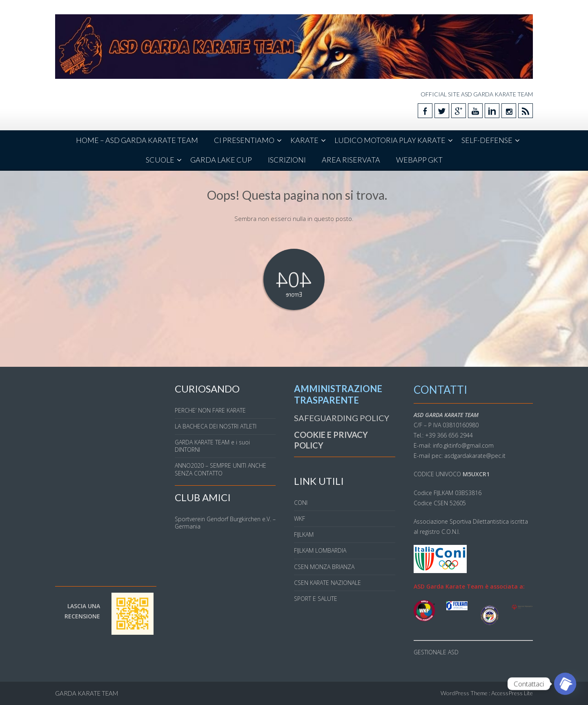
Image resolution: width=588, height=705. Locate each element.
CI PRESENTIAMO (244, 140)
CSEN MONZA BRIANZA (324, 567)
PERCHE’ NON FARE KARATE (210, 410)
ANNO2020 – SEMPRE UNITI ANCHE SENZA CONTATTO (220, 469)
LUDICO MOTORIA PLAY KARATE (390, 140)
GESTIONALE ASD (436, 652)
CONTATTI (440, 390)
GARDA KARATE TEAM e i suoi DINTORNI (212, 446)
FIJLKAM (304, 534)
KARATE (304, 140)
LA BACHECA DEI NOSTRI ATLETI (216, 426)
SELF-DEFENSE (487, 140)
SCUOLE (160, 160)
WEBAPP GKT (419, 160)
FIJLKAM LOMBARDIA (320, 550)
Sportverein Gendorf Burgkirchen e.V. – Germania (225, 523)
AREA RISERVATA (351, 160)
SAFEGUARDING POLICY (342, 418)
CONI (301, 503)
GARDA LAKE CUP (221, 160)
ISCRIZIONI (287, 160)
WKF (300, 519)
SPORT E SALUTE (316, 599)
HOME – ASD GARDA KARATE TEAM (137, 140)
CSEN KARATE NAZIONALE (327, 583)
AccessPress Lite (512, 693)
